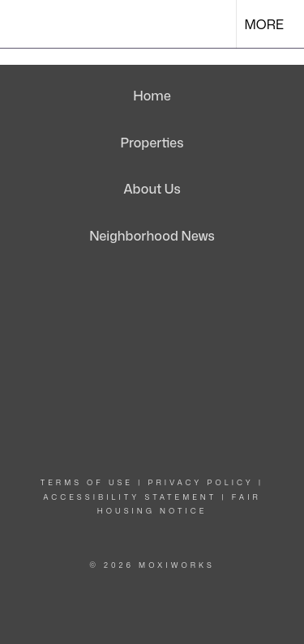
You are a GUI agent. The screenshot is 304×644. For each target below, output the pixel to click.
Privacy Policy (201, 482)
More (264, 24)
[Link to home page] (27, 24)
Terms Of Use (87, 482)
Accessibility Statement (130, 497)
